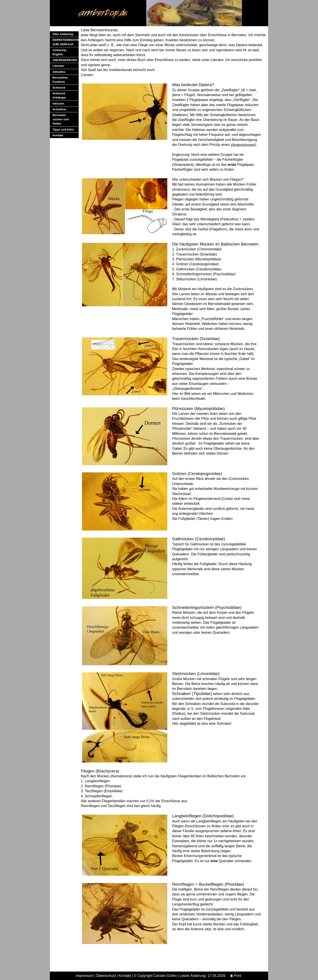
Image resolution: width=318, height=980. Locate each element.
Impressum (85, 976)
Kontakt (58, 135)
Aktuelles (59, 72)
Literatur (58, 66)
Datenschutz (106, 976)
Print (236, 976)
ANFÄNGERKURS (65, 60)
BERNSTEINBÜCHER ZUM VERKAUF (66, 42)
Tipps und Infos (63, 130)
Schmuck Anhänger (59, 95)
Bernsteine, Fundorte (60, 80)
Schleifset (59, 109)
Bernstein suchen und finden (61, 119)
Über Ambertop (63, 34)
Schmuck (59, 88)
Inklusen (58, 104)
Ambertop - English (60, 52)
